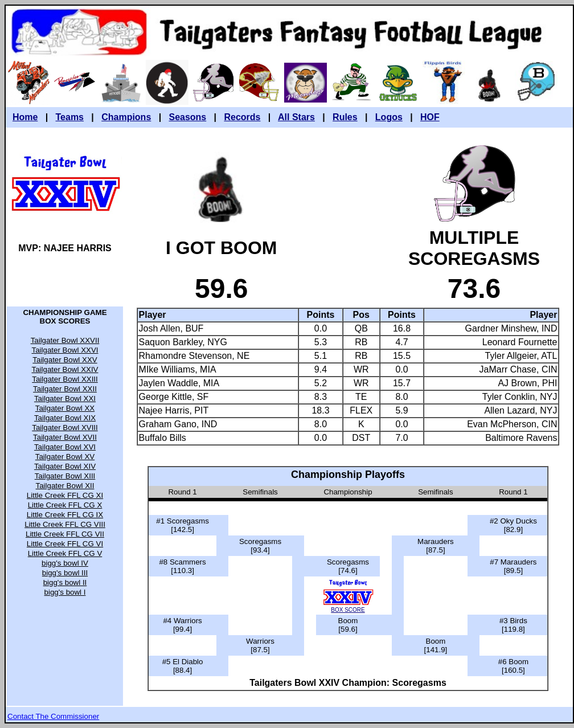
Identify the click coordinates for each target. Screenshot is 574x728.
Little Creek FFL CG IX (65, 515)
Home (25, 117)
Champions (126, 117)
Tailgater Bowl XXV (65, 360)
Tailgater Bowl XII (65, 486)
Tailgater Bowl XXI (65, 398)
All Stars (296, 117)
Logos (389, 117)
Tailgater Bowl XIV (65, 466)
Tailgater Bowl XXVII (65, 340)
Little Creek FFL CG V (65, 553)
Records (242, 117)
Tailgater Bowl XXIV (65, 369)
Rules (345, 117)
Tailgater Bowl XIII (65, 476)
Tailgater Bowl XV (65, 457)
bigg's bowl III (65, 573)
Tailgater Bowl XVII (65, 437)
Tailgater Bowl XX (65, 408)
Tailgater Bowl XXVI (65, 350)
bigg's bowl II (65, 582)
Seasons (187, 117)
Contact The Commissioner (53, 716)
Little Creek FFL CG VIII (65, 524)
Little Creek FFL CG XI (65, 495)
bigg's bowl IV (65, 563)
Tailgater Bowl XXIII (65, 379)
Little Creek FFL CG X (65, 505)
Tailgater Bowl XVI (65, 447)
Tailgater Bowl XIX (65, 418)
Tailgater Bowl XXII (65, 389)
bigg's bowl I (65, 592)
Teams (70, 117)
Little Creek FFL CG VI (65, 544)
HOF (430, 117)
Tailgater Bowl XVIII (65, 428)
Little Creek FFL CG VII (65, 534)
